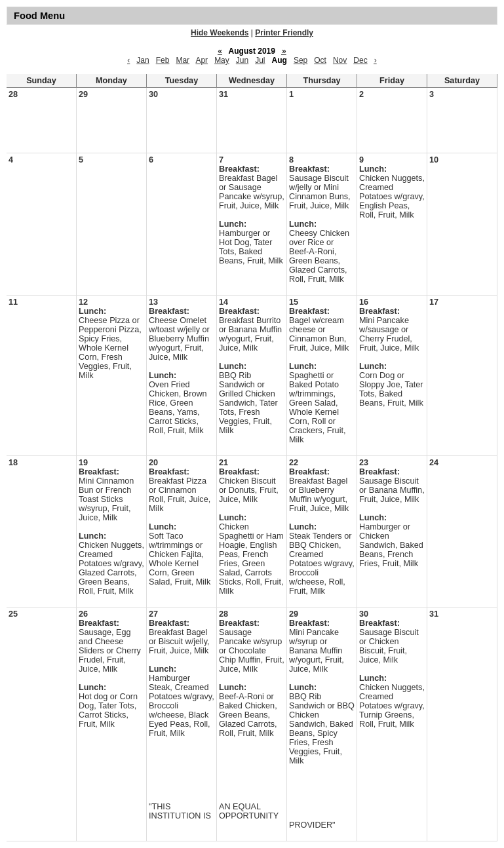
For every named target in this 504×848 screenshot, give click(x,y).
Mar (183, 60)
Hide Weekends (220, 33)
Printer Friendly (284, 33)
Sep (300, 60)
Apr (202, 60)
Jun (242, 60)
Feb (163, 60)
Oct (320, 60)
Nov (340, 60)
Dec (360, 60)
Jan (143, 60)
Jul (260, 60)
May (222, 60)
